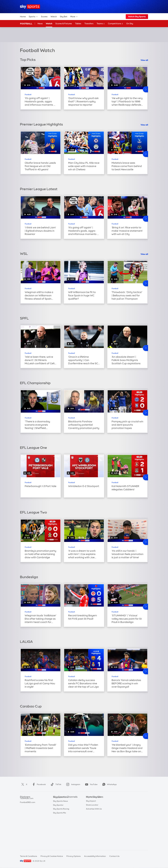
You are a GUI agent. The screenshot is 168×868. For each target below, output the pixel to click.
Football (26, 24)
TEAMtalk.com (27, 809)
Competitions (115, 24)
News (40, 24)
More (74, 17)
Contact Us (114, 856)
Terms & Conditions (28, 856)
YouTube (91, 784)
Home (23, 17)
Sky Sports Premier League (65, 805)
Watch (54, 17)
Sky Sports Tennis (61, 824)
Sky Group (90, 813)
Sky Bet (64, 17)
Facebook (38, 784)
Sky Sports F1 (59, 820)
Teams (101, 24)
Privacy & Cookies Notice (52, 856)
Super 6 (23, 805)
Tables (78, 24)
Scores (44, 17)
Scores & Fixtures (64, 24)
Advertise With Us (94, 832)
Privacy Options (73, 856)
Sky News (90, 805)
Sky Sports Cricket (61, 813)
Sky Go (89, 809)
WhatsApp (109, 784)
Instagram (73, 784)
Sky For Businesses (94, 817)
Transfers (89, 24)
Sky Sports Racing (61, 840)
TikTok (55, 784)
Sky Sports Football (62, 809)
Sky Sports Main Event (63, 801)
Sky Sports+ (58, 836)
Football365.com (28, 813)
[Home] (30, 7)
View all (144, 60)
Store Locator (92, 828)
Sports (33, 17)
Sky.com (90, 801)
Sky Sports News (60, 832)
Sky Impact (91, 824)
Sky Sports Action (61, 828)
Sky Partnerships (93, 820)
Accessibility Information (95, 856)
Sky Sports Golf (60, 817)
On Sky (130, 24)
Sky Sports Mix (60, 844)
